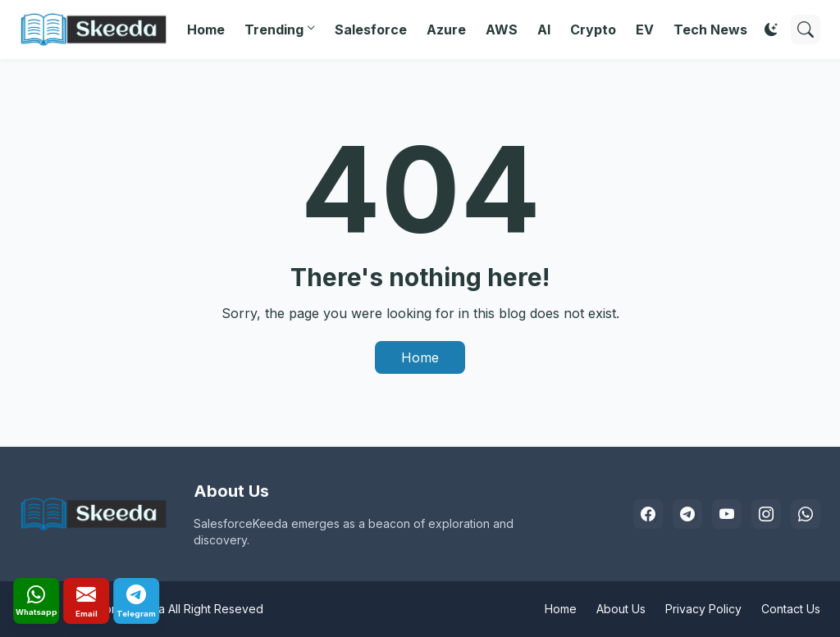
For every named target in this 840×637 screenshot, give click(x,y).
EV (645, 30)
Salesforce (371, 30)
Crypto (593, 30)
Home (206, 30)
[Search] (806, 30)
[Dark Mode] (771, 30)
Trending (274, 30)
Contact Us (791, 609)
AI (544, 30)
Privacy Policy (703, 609)
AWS (502, 30)
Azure (446, 30)
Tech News (710, 30)
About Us (621, 609)
